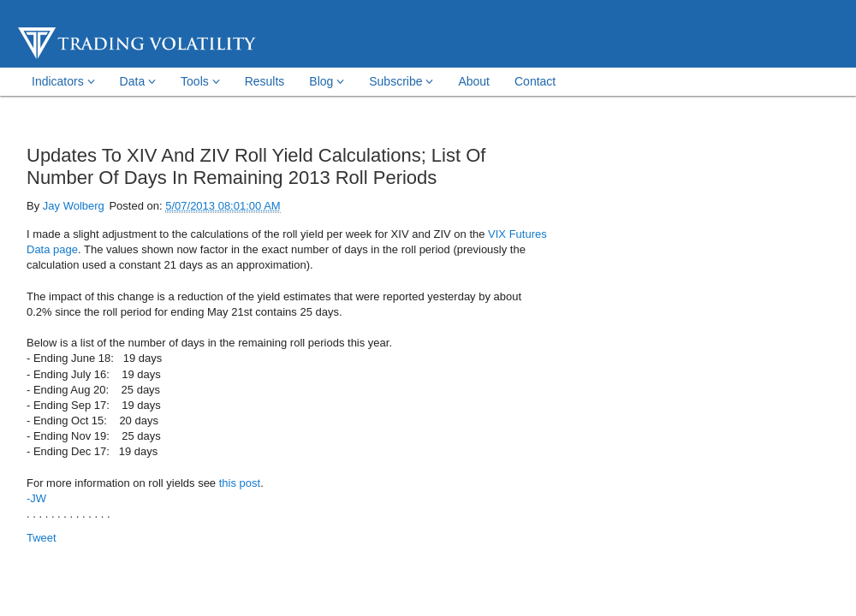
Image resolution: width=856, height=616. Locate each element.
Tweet (42, 538)
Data (138, 81)
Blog (327, 81)
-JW (36, 498)
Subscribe (401, 81)
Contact (535, 81)
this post (240, 483)
